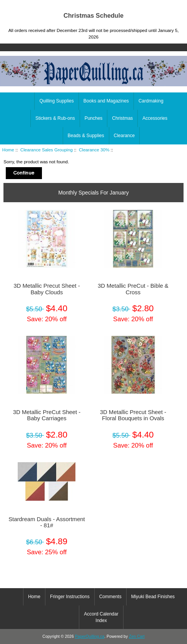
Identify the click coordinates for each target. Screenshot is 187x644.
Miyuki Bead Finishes (153, 597)
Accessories (155, 118)
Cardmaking (151, 101)
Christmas (122, 118)
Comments (110, 597)
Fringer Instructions (70, 597)
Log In (175, 5)
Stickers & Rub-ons (55, 118)
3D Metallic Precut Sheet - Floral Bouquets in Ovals (133, 415)
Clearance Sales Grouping (47, 150)
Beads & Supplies (86, 136)
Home (151, 5)
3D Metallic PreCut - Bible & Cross (133, 289)
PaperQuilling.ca (90, 636)
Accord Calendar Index (101, 617)
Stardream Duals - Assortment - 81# (47, 522)
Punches (94, 118)
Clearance (124, 136)
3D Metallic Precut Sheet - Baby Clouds (47, 289)
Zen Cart (137, 636)
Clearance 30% (94, 150)
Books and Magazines (106, 101)
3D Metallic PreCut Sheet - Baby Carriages (47, 415)
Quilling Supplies (56, 101)
